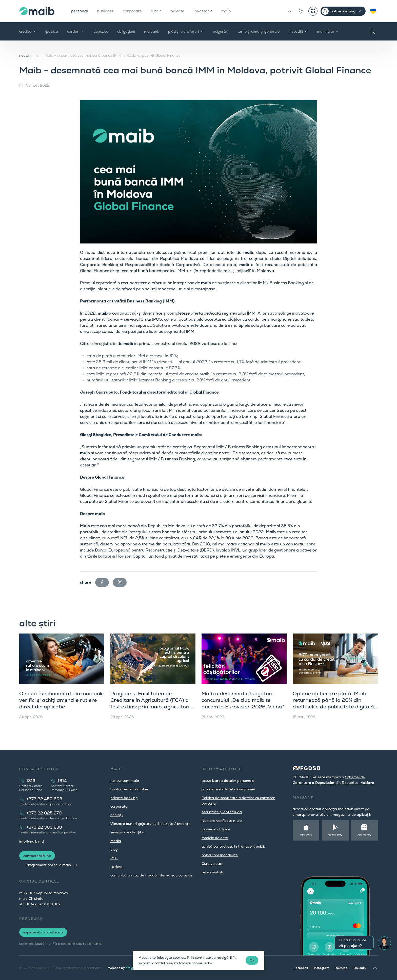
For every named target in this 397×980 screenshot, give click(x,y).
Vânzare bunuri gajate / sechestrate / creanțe (150, 824)
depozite (101, 31)
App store (306, 835)
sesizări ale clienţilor (127, 832)
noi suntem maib (125, 781)
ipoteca (52, 31)
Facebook (301, 968)
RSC (114, 858)
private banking (124, 798)
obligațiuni (126, 31)
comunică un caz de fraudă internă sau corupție (151, 875)
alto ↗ (157, 11)
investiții (298, 31)
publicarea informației (129, 789)
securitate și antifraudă (222, 812)
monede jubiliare (216, 829)
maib (228, 11)
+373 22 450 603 (44, 799)
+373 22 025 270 (44, 813)
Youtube (341, 968)
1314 (62, 781)
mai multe (328, 31)
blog (114, 849)
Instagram (322, 968)
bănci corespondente (220, 855)
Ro (290, 11)
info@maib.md (32, 841)
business (106, 11)
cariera (116, 867)
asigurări (221, 31)
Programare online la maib (48, 865)
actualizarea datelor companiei (228, 789)
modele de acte (215, 838)
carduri (76, 31)
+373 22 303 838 (44, 827)
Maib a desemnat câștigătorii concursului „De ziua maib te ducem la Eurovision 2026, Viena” (243, 700)
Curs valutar (212, 864)
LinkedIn (360, 968)
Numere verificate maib (222, 821)
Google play (335, 835)
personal (80, 11)
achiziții (117, 815)
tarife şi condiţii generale (258, 31)
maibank (152, 31)
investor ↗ (204, 11)
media (116, 841)
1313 (31, 781)
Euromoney (301, 252)
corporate (133, 11)
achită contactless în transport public (234, 846)
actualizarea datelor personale (228, 781)
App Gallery (364, 835)
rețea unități (212, 872)
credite (28, 31)
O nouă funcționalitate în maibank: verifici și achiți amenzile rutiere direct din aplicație (62, 700)
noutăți (25, 55)
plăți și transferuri (186, 31)
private (179, 11)
